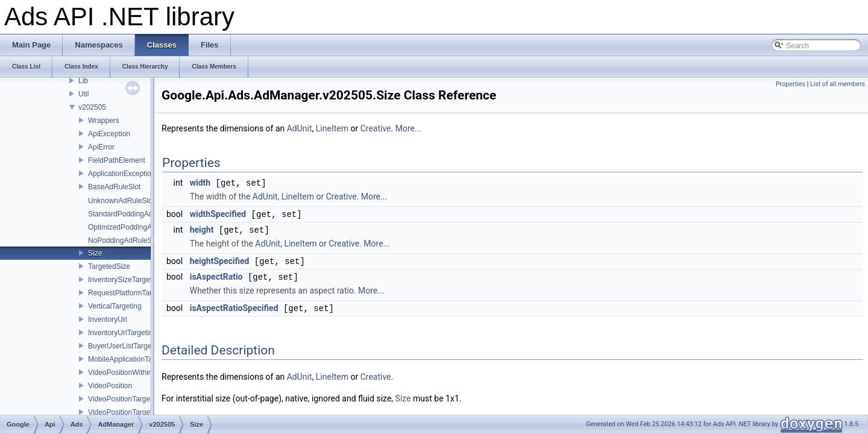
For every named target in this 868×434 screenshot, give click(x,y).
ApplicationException (121, 174)
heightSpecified (220, 259)
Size (95, 253)
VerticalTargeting (115, 306)
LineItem (332, 128)
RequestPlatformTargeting (130, 293)
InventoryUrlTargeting (122, 333)
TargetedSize (109, 266)
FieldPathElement (117, 160)
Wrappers (104, 121)
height (202, 228)
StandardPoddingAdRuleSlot (134, 214)
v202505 (92, 107)
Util (83, 94)
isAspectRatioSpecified (234, 305)
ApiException (109, 134)
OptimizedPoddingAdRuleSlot (136, 227)
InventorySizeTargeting (125, 280)
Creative (376, 128)
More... (408, 128)
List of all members (838, 84)
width (200, 183)
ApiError (101, 147)
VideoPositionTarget (120, 399)
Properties (791, 84)
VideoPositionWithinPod (127, 373)
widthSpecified (218, 213)
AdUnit (300, 128)
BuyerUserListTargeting (126, 346)
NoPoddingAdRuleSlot (124, 241)
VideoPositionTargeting (125, 412)
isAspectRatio (216, 274)
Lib (83, 81)
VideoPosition (110, 386)
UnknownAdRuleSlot (121, 201)
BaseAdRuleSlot (114, 187)
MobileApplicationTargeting (131, 359)
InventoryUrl (108, 319)
